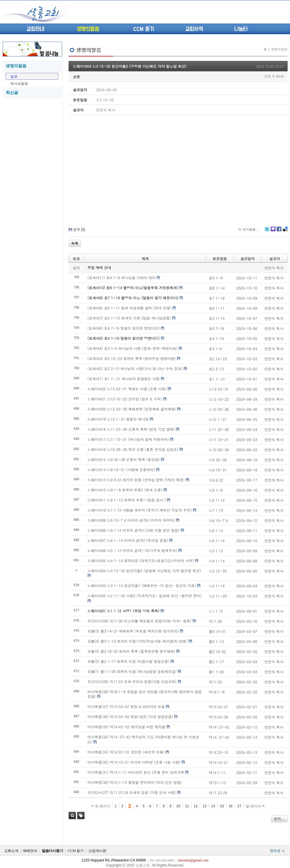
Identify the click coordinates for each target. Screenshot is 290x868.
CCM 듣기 (144, 29)
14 (213, 806)
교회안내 (35, 29)
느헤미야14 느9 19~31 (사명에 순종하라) (121, 470)
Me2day (273, 231)
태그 (81, 816)
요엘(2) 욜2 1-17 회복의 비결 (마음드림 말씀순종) (129, 661)
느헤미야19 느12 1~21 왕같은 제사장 (118, 419)
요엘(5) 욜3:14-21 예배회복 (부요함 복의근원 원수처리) (133, 631)
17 (239, 806)
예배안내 (30, 851)
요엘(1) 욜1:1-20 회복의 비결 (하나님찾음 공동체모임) (132, 671)
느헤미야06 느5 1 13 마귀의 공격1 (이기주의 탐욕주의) (132, 550)
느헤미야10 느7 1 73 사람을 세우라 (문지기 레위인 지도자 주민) (140, 510)
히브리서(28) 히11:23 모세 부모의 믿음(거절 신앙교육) (132, 681)
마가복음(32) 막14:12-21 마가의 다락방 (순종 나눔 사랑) (134, 762)
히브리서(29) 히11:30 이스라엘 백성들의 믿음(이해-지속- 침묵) (140, 621)
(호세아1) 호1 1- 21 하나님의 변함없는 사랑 (124, 379)
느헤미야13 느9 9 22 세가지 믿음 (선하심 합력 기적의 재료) (136, 480)
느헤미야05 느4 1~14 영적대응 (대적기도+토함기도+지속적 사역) (141, 560)
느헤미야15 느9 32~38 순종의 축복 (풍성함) (124, 459)
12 (196, 806)
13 (204, 806)
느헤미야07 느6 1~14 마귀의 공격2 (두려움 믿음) (128, 540)
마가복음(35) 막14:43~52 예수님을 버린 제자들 (127, 727)
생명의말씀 (88, 29)
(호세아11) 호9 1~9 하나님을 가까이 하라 (122, 277)
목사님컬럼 (19, 83)
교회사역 (194, 29)
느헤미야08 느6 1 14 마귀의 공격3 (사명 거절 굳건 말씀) (134, 530)
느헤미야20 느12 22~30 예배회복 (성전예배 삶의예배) (132, 409)
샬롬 (77, 77)
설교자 (275, 258)
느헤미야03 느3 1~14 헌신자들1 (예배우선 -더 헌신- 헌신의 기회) (142, 585)
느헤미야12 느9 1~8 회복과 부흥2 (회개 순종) (125, 490)
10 (178, 806)
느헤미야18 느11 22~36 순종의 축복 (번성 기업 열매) (131, 429)
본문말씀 (220, 258)
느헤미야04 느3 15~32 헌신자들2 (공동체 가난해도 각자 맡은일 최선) (130, 66)
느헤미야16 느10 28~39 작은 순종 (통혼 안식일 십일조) (133, 449)
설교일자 (248, 258)
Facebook (279, 231)
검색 (72, 816)
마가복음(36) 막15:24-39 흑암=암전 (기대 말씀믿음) (130, 717)
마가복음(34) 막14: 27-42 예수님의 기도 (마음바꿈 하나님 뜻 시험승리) (144, 739)
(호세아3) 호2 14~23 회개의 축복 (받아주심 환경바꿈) (132, 358)
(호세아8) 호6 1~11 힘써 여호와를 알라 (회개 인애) (130, 308)
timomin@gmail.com (193, 860)
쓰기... (279, 819)
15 (222, 806)
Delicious (285, 231)
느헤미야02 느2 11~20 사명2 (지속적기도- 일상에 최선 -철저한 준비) (145, 596)
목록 (75, 243)
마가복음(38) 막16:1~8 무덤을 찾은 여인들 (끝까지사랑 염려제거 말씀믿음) (145, 694)
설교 (14, 76)
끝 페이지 (255, 806)
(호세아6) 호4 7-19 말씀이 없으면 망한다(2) (124, 328)
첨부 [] (79, 229)
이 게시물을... (249, 229)
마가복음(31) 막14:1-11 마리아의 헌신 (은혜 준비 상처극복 (136, 772)
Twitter (267, 231)
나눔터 (241, 29)
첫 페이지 (101, 806)
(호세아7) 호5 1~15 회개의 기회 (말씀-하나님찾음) (129, 318)
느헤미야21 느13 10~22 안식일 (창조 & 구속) (125, 399)
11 (187, 806)
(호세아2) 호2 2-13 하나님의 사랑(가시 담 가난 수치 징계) (135, 368)
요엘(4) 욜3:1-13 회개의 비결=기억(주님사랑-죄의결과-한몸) (138, 641)
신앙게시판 (97, 851)
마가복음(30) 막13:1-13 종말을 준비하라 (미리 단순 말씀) (135, 782)
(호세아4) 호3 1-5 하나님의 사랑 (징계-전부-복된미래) (133, 348)
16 (230, 806)
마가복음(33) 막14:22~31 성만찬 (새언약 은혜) (126, 752)
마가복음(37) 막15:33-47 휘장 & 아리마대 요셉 (126, 706)
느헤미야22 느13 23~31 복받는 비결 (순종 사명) (127, 389)
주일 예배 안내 (99, 267)
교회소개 (11, 851)
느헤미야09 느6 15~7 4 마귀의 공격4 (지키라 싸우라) (131, 520)
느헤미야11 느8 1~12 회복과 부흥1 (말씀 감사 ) (127, 500)
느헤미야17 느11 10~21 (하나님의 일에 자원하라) (128, 439)
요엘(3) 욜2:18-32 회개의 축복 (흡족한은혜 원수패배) (131, 651)
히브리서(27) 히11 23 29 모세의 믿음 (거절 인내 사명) (132, 792)
